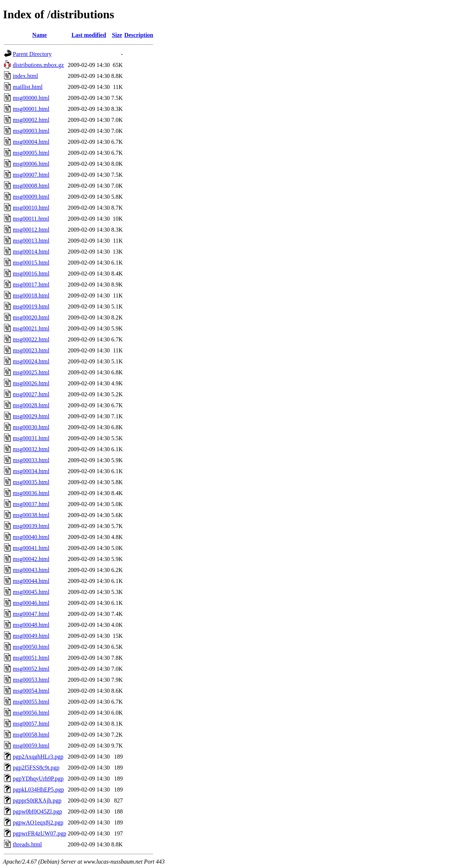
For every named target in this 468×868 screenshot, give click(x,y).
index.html (25, 76)
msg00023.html (31, 350)
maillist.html (28, 87)
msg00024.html (31, 361)
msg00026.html (31, 383)
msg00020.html (31, 317)
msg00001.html (31, 109)
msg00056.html (31, 713)
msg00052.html (31, 669)
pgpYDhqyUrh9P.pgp (38, 779)
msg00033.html (31, 460)
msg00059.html (31, 746)
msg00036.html (31, 493)
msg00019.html (31, 306)
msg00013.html (31, 241)
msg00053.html (31, 680)
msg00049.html (31, 636)
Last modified (89, 35)
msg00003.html (31, 131)
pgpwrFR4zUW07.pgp (39, 833)
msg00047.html (31, 614)
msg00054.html (31, 691)
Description (139, 35)
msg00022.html (31, 339)
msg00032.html (31, 449)
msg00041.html (31, 548)
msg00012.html (31, 230)
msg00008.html (31, 186)
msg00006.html (31, 164)
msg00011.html (31, 219)
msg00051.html (31, 658)
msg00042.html (31, 559)
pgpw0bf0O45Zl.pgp (37, 811)
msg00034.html (31, 471)
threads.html (27, 844)
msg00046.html (31, 603)
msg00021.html (31, 328)
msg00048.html (31, 625)
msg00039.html (31, 526)
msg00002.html (31, 120)
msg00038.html (31, 515)
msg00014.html (31, 252)
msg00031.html (31, 438)
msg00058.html (31, 735)
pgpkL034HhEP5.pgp (38, 790)
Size (117, 35)
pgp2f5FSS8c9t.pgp (36, 768)
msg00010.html (31, 208)
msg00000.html (31, 98)
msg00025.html (31, 372)
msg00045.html (31, 592)
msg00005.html (31, 153)
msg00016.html (31, 274)
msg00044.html (31, 581)
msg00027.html (31, 394)
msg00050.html (31, 647)
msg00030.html (31, 427)
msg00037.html (31, 504)
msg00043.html (31, 570)
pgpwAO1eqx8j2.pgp (38, 822)
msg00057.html (31, 724)
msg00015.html (31, 263)
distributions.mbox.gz (38, 65)
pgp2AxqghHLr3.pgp (38, 757)
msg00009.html (31, 197)
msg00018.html (31, 295)
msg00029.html (31, 416)
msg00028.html (31, 405)
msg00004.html (31, 142)
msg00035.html (31, 482)
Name (39, 35)
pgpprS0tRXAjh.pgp (37, 800)
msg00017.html (31, 285)
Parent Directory (32, 54)
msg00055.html (31, 702)
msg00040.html (31, 537)
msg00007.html (31, 175)
